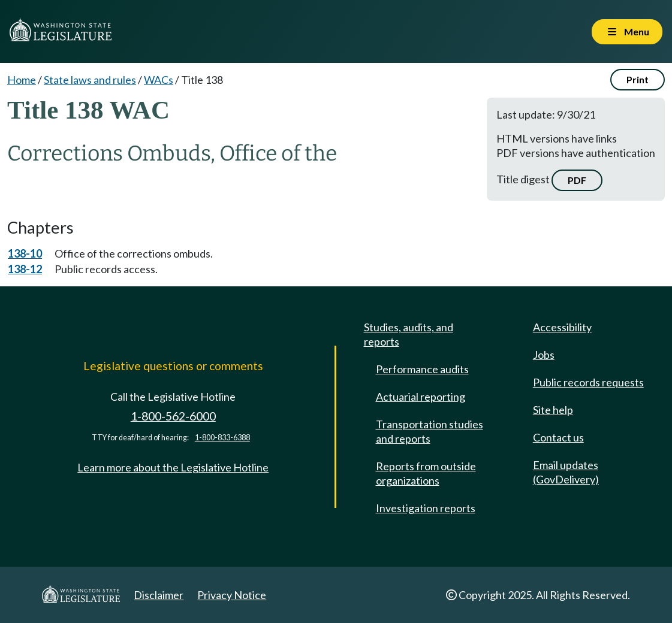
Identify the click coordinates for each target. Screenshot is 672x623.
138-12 (25, 269)
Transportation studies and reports (430, 431)
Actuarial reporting (421, 397)
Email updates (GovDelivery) (566, 472)
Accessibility (562, 327)
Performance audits (422, 369)
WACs (159, 80)
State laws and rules (90, 80)
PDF (577, 180)
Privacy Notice (232, 595)
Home (22, 80)
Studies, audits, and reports (409, 334)
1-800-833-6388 (222, 438)
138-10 (25, 253)
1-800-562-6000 (173, 416)
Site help (553, 410)
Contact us (558, 437)
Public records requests (588, 382)
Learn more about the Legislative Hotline (173, 467)
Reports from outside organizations (426, 473)
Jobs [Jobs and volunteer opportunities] (544, 355)
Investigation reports (426, 508)
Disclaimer (159, 595)
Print (638, 79)
